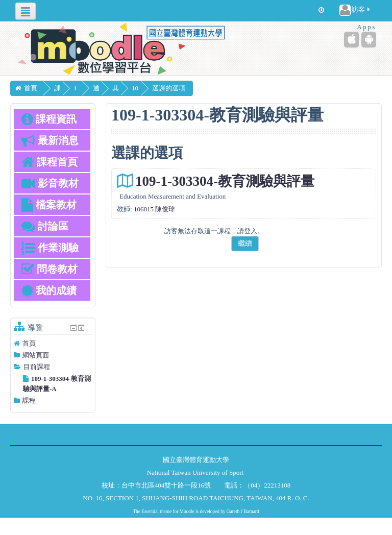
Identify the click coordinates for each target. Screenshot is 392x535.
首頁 (29, 343)
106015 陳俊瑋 (154, 209)
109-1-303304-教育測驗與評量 (225, 181)
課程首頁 (50, 162)
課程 (29, 400)
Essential (150, 512)
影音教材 (50, 183)
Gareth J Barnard (243, 512)
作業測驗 (50, 248)
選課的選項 (201, 88)
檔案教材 (49, 205)
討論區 (45, 226)
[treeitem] (53, 344)
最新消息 (50, 140)
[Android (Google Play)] (369, 40)
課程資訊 (49, 119)
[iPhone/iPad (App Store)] (351, 40)
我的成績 (49, 290)
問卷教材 (50, 269)
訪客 (356, 10)
